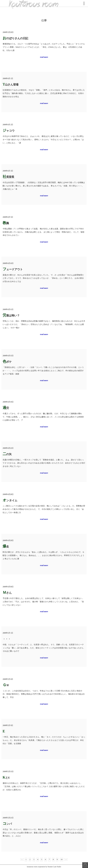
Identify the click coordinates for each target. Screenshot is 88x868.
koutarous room (34, 3)
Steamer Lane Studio (54, 867)
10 (62, 859)
